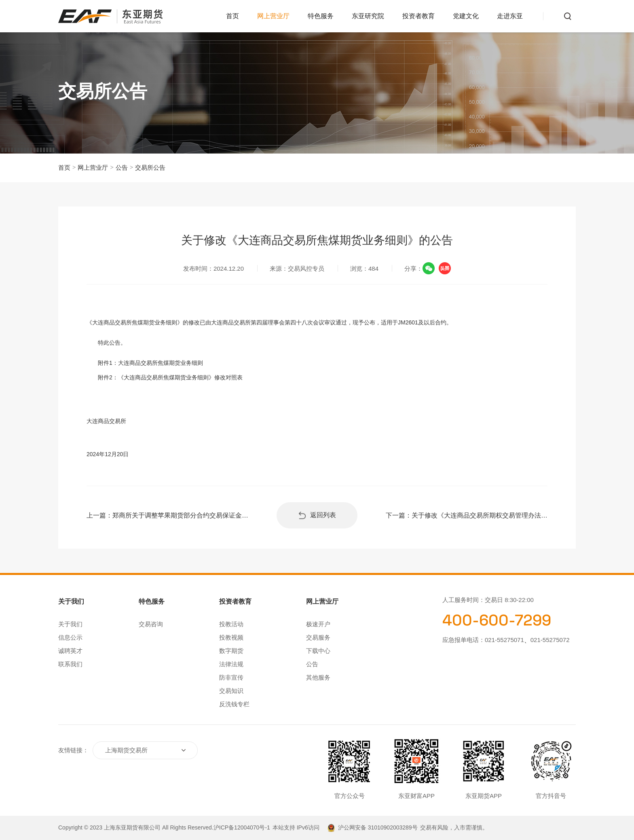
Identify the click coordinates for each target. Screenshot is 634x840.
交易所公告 (150, 168)
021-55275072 (550, 640)
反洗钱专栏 (234, 704)
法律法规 (231, 664)
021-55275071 (504, 640)
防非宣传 (231, 677)
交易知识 (231, 691)
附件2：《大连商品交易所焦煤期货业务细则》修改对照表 (170, 377)
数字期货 (231, 651)
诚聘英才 (70, 651)
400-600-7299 (497, 620)
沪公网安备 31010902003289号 (378, 827)
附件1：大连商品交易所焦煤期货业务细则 (150, 363)
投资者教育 (418, 16)
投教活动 (231, 624)
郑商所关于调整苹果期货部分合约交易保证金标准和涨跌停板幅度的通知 (180, 515)
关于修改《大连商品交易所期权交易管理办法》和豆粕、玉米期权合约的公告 (480, 515)
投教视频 (231, 637)
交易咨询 (151, 624)
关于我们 (70, 624)
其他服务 (318, 677)
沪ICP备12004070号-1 (242, 827)
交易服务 (318, 637)
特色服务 (321, 16)
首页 (232, 16)
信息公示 (70, 637)
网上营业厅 (273, 16)
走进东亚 (510, 16)
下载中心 (318, 651)
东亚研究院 (368, 16)
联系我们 (70, 664)
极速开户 (318, 624)
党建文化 (466, 16)
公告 (122, 168)
